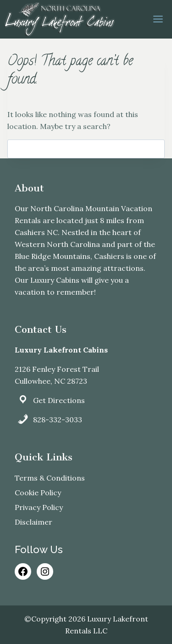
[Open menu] (158, 19)
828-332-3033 (58, 420)
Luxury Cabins (55, 280)
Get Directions (59, 400)
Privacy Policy (39, 507)
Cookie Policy (38, 493)
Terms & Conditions (50, 478)
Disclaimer (33, 522)
